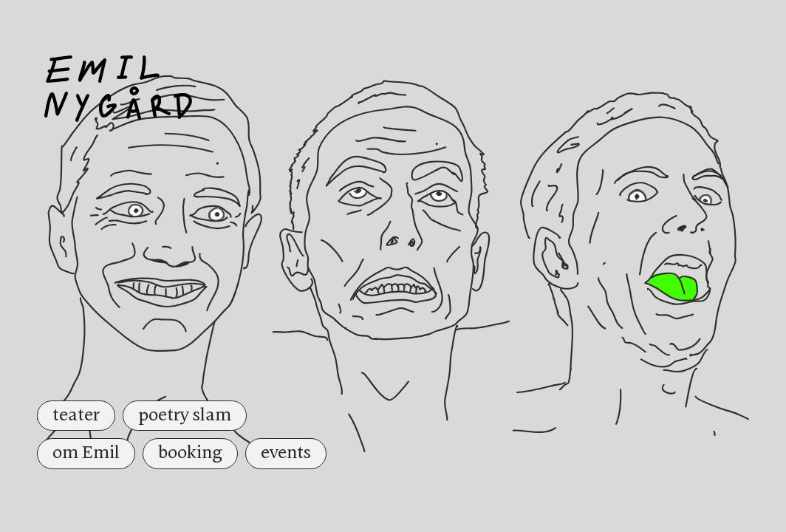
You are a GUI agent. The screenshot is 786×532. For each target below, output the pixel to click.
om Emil (86, 453)
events (286, 453)
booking (190, 453)
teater (76, 415)
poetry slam (185, 415)
